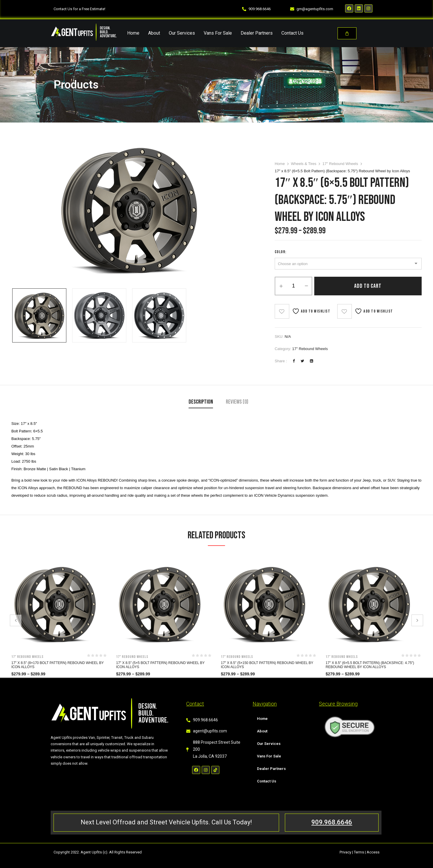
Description (201, 402)
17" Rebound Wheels (340, 164)
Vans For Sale (218, 33)
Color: (281, 252)
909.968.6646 (332, 822)
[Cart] (347, 33)
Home (133, 33)
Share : (281, 361)
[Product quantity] (293, 286)
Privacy (345, 852)
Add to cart (368, 286)
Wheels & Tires (304, 164)
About (154, 33)
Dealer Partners (257, 33)
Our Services (182, 33)
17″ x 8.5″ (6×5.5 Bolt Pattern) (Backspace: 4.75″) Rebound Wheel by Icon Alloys (370, 665)
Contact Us (292, 33)
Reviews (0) (237, 402)
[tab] (201, 403)
